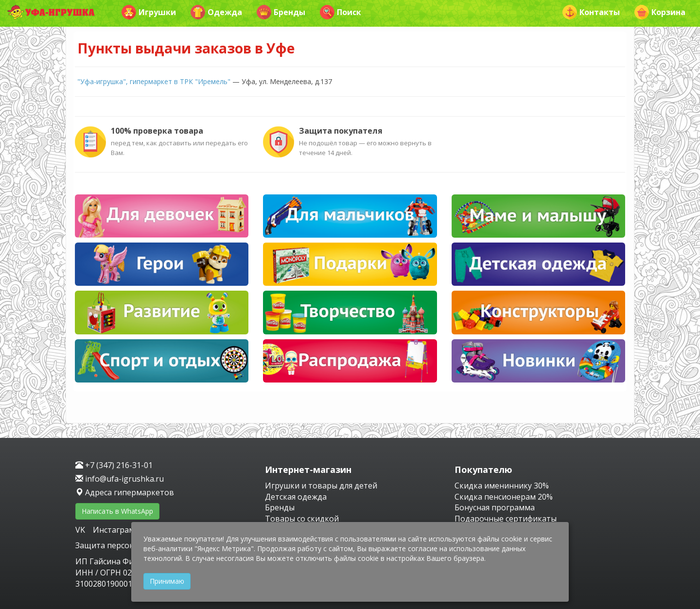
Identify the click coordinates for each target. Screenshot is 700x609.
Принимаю (167, 581)
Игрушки (149, 12)
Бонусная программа (495, 507)
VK (81, 530)
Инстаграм (114, 530)
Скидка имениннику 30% (502, 486)
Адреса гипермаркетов (125, 492)
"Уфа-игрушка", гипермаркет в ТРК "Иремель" (154, 81)
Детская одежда (296, 497)
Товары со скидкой (302, 519)
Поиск (341, 12)
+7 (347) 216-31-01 (114, 465)
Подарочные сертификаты (506, 519)
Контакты (591, 12)
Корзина (660, 12)
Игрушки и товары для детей (321, 486)
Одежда (216, 12)
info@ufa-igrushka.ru (120, 479)
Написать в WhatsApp (117, 511)
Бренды (281, 12)
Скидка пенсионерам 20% (504, 497)
